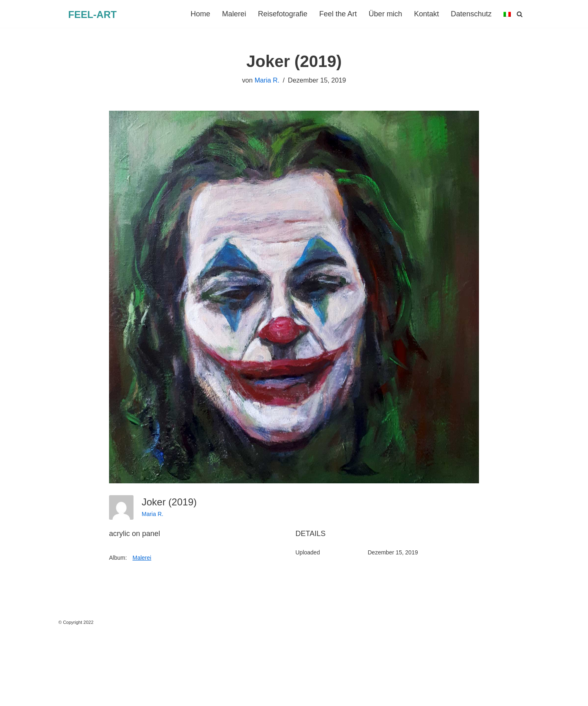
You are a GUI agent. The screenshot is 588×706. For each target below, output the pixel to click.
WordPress (99, 695)
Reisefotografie (283, 14)
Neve (15, 695)
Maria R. (267, 80)
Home (200, 14)
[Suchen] (520, 14)
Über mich (385, 14)
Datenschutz (471, 14)
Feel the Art (338, 14)
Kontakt (427, 14)
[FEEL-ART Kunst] (92, 15)
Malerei (234, 14)
